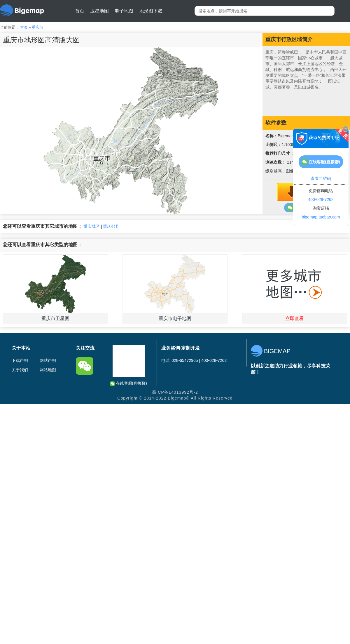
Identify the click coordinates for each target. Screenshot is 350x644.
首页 (80, 11)
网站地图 (48, 370)
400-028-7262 (321, 199)
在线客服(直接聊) (129, 383)
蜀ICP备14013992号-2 (175, 392)
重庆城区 (92, 226)
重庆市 (37, 27)
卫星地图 (99, 11)
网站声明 (48, 360)
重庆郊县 (111, 226)
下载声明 (20, 360)
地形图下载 (151, 11)
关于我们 (20, 370)
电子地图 (124, 11)
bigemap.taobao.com (321, 217)
